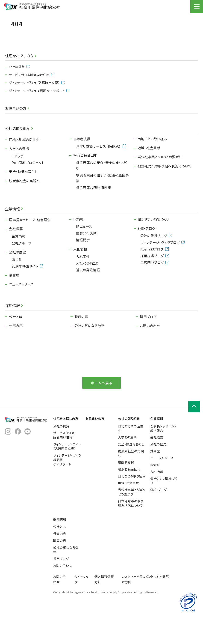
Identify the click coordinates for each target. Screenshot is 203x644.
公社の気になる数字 (90, 348)
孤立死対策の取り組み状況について (164, 188)
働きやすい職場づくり (153, 242)
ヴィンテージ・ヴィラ (37, 105)
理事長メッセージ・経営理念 (30, 242)
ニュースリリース (21, 307)
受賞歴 (14, 298)
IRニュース (84, 249)
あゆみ (17, 282)
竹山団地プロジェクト (28, 185)
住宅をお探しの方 (19, 78)
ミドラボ (18, 178)
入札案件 (83, 279)
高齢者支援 (82, 161)
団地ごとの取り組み (152, 161)
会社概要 (16, 251)
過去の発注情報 (88, 292)
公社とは (16, 339)
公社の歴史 (18, 274)
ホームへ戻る (102, 405)
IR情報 (78, 242)
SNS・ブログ (146, 251)
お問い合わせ (150, 348)
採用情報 (12, 328)
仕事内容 (16, 348)
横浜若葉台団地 (85, 178)
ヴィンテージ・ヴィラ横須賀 (39, 113)
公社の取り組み (18, 151)
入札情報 (80, 271)
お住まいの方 (16, 131)
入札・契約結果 (87, 285)
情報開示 (83, 262)
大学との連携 (19, 171)
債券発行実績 (86, 256)
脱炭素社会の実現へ (24, 203)
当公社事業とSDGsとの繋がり (160, 179)
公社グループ (22, 265)
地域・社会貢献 (149, 170)
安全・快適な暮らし (23, 194)
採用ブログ (148, 339)
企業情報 (12, 231)
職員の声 (81, 339)
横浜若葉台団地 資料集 (94, 210)
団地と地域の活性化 (24, 162)
